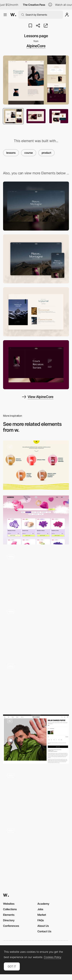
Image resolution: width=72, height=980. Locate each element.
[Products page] (36, 520)
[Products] (36, 465)
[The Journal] (36, 312)
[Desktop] (36, 206)
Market (42, 915)
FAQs (41, 920)
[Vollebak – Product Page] (36, 739)
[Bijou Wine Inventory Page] (36, 629)
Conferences (11, 926)
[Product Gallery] (36, 849)
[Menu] (36, 365)
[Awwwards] (13, 15)
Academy (43, 904)
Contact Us (44, 931)
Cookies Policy (53, 957)
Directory (9, 920)
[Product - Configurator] (36, 684)
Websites (9, 904)
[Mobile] (36, 259)
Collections (10, 909)
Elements (9, 915)
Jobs (40, 909)
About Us (43, 926)
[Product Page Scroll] (36, 575)
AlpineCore (36, 46)
